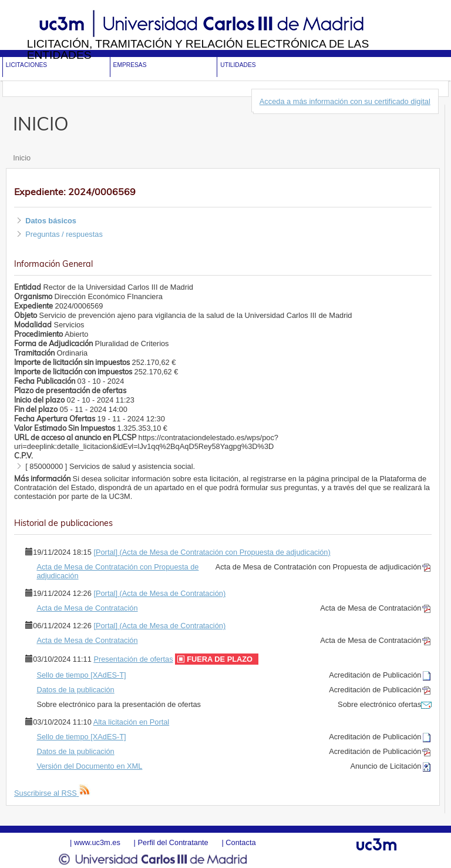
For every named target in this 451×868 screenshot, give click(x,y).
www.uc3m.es (97, 842)
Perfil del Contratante (173, 842)
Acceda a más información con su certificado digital (345, 101)
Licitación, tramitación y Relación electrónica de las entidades (198, 49)
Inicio (22, 158)
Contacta (240, 842)
